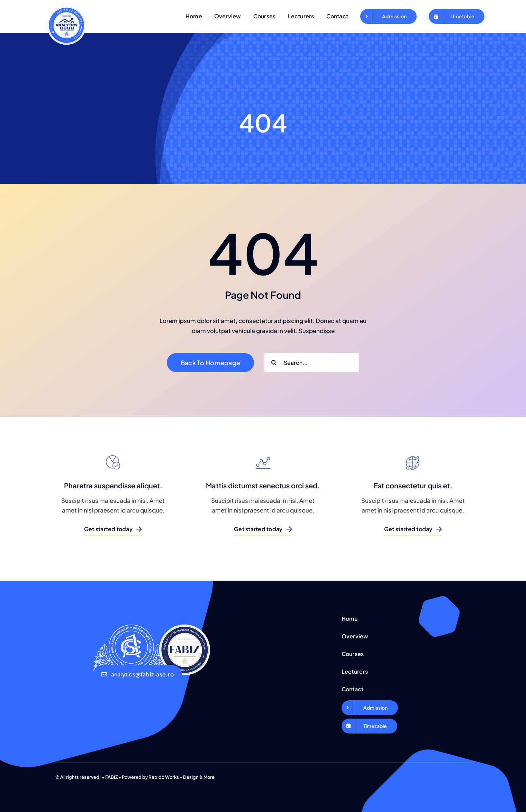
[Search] (274, 363)
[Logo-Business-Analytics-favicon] (66, 7)
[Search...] (312, 363)
